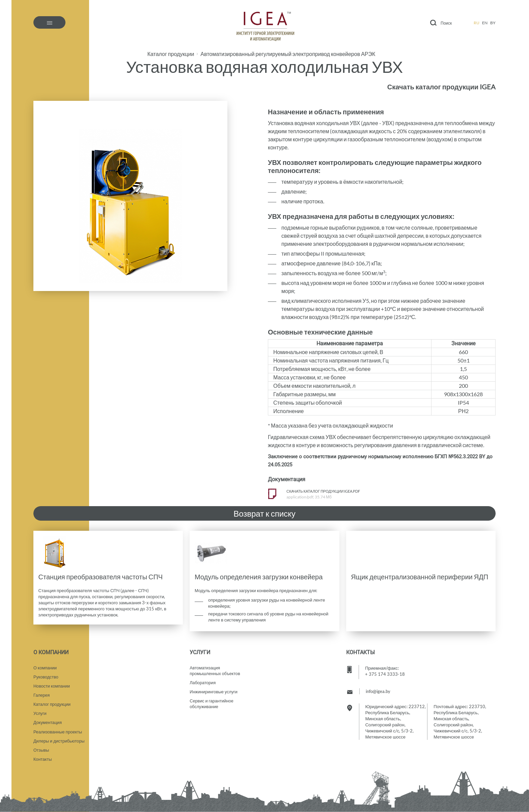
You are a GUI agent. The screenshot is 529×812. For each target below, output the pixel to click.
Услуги (40, 712)
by (493, 23)
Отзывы (41, 750)
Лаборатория (203, 680)
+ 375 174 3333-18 (385, 671)
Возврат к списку (264, 513)
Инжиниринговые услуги (214, 690)
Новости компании (52, 684)
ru (477, 23)
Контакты (43, 759)
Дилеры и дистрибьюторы (60, 740)
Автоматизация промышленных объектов (216, 668)
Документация (48, 721)
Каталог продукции (171, 54)
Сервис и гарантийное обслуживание (212, 702)
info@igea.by (378, 688)
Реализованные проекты (58, 731)
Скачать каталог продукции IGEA (441, 87)
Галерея (42, 693)
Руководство (46, 674)
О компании (45, 665)
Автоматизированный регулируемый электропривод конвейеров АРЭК (288, 54)
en (485, 23)
